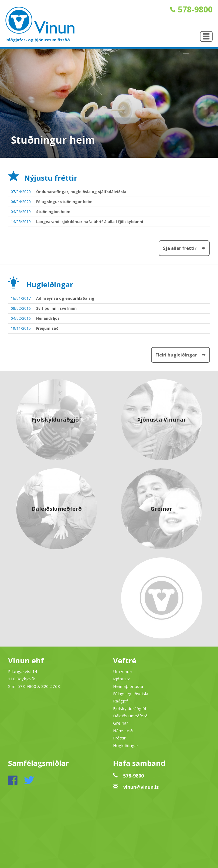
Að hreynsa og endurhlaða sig (65, 298)
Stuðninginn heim (53, 212)
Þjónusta (122, 679)
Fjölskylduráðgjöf (130, 708)
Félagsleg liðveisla (131, 694)
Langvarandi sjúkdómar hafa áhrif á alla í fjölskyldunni (90, 222)
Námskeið (123, 731)
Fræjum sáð (47, 328)
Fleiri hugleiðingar (180, 355)
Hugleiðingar (126, 745)
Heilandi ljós (48, 318)
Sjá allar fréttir (184, 248)
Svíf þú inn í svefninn (56, 308)
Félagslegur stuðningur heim (64, 202)
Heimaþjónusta (128, 686)
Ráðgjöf (120, 701)
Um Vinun (123, 671)
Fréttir (119, 738)
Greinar (121, 723)
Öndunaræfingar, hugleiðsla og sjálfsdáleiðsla (81, 192)
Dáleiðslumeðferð (130, 716)
